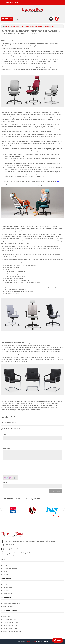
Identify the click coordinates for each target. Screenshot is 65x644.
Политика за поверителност (12, 603)
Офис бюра (7, 617)
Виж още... (56, 516)
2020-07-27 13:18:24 (9, 40)
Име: (5, 434)
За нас (6, 571)
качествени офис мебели (49, 46)
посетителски (43, 69)
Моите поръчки (8, 593)
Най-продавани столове (11, 623)
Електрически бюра (10, 620)
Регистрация (8, 587)
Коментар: (7, 449)
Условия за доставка (10, 568)
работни (34, 69)
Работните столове (10, 226)
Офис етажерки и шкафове (12, 631)
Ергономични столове (10, 625)
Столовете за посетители (13, 343)
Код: (5, 483)
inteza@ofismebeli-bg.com (14, 549)
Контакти (6, 574)
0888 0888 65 (22, 3)
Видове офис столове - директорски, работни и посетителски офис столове (31, 32)
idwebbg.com (32, 641)
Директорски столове (10, 628)
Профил (6, 590)
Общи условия (8, 606)
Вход (5, 584)
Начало (6, 565)
